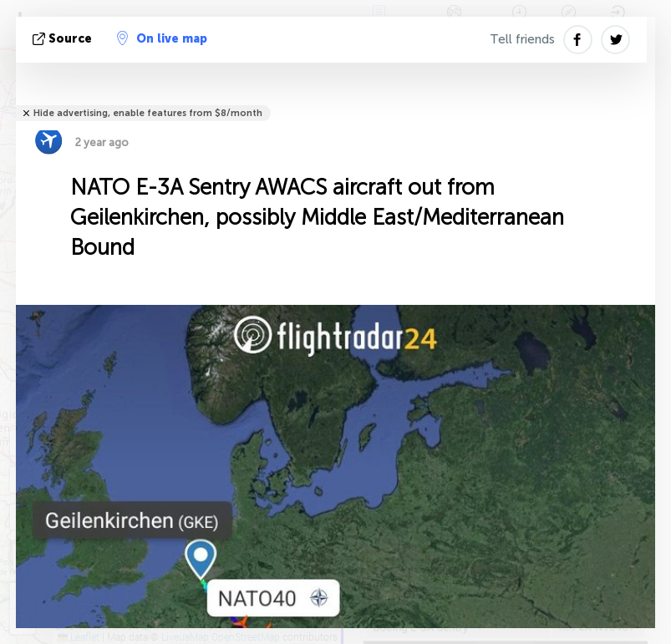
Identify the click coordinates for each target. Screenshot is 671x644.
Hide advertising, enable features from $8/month (148, 113)
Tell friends (522, 39)
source (64, 39)
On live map (162, 38)
